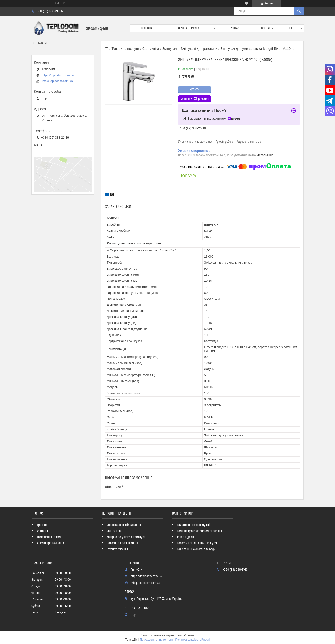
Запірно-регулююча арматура (126, 537)
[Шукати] (299, 11)
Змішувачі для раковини (199, 49)
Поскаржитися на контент (156, 640)
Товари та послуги (187, 28)
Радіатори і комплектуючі (193, 525)
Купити (194, 90)
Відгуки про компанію (50, 543)
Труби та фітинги (117, 549)
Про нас (234, 28)
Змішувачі (170, 49)
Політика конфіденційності (193, 640)
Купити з (194, 99)
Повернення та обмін (50, 537)
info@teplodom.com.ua (57, 81)
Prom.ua (189, 635)
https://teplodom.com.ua (58, 75)
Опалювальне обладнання (124, 525)
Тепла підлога (186, 537)
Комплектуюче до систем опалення (199, 531)
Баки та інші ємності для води (196, 549)
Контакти (267, 28)
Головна (147, 28)
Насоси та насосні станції (123, 543)
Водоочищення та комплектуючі (197, 543)
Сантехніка (151, 49)
